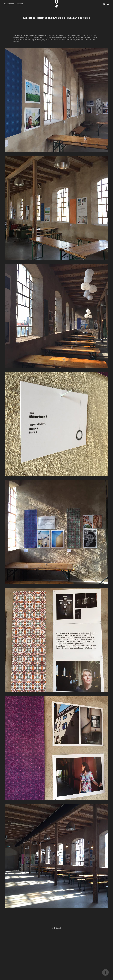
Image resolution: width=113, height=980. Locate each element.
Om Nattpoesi (9, 4)
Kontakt (20, 4)
